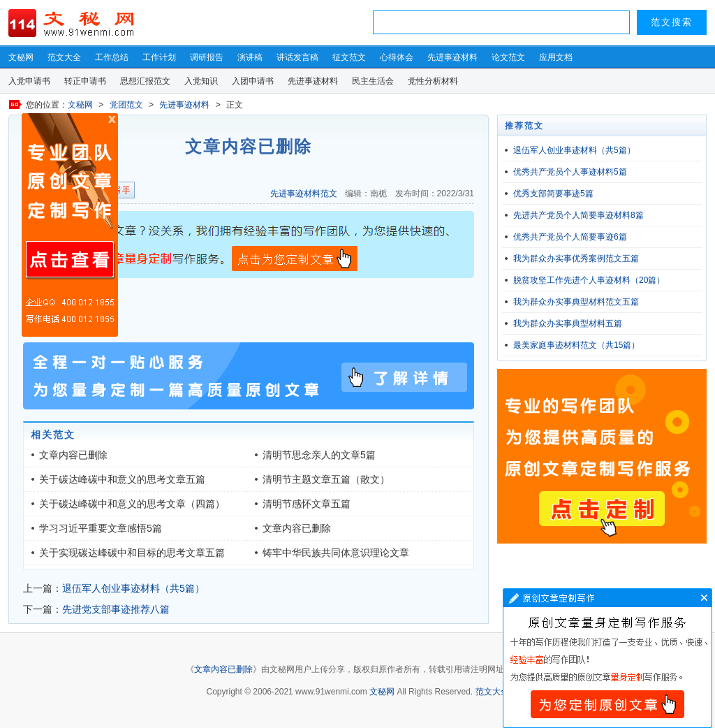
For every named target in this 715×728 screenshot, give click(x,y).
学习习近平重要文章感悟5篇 (101, 528)
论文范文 (508, 57)
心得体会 (397, 57)
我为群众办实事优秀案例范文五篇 (576, 259)
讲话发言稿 (297, 57)
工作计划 (159, 57)
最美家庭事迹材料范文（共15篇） (576, 345)
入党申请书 (29, 81)
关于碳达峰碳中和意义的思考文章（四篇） (132, 504)
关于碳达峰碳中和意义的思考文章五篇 (122, 479)
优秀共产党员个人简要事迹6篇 (570, 237)
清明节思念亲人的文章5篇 (319, 455)
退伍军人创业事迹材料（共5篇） (133, 588)
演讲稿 (250, 57)
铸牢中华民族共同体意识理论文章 (336, 553)
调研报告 (207, 57)
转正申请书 (85, 81)
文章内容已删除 (73, 455)
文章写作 (607, 658)
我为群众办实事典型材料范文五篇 (576, 302)
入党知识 (201, 81)
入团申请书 (253, 81)
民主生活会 (373, 81)
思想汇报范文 (145, 81)
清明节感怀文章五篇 (307, 504)
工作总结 (112, 57)
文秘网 (21, 57)
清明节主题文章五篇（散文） (326, 479)
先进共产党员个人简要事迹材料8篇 (578, 215)
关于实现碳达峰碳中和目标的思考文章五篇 (132, 553)
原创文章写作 (70, 225)
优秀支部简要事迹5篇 (553, 194)
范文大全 (64, 57)
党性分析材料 (433, 81)
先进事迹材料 (452, 57)
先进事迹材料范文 (304, 194)
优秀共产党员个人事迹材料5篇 (570, 172)
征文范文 (349, 57)
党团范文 (126, 105)
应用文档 (556, 57)
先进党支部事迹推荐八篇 (116, 609)
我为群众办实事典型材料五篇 (568, 323)
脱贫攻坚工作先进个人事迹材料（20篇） (589, 280)
